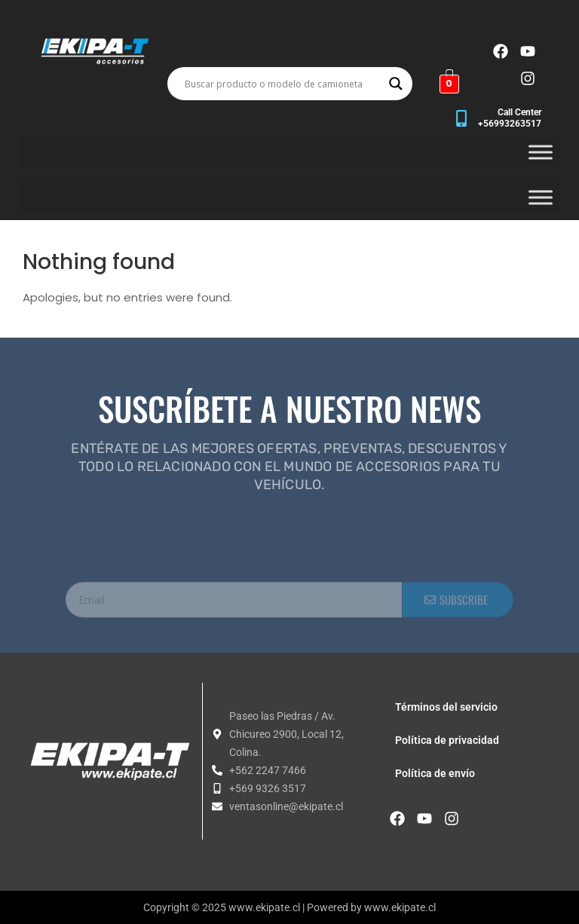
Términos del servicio (446, 707)
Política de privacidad (447, 740)
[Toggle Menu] (541, 152)
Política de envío (435, 773)
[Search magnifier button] (396, 84)
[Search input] (283, 84)
